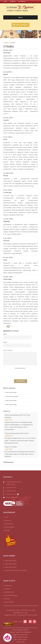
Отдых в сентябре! (11, 447)
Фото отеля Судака (20, 639)
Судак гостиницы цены (20, 635)
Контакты (22, 2)
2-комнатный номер (11, 396)
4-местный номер (11, 405)
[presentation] (21, 374)
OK (34, 622)
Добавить (21, 381)
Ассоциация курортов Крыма (27, 615)
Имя (5, 334)
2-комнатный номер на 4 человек (16, 571)
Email (5, 342)
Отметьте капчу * (20, 368)
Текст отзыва (8, 350)
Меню (14, 17)
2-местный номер (11, 392)
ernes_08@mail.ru (12, 497)
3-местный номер (11, 400)
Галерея (13, 2)
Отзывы (7, 530)
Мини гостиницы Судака (21, 630)
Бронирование (10, 527)
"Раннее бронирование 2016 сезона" (17, 433)
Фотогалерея (9, 524)
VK (30, 622)
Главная (6, 43)
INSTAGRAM (25, 622)
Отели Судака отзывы (20, 637)
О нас (5, 2)
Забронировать (22, 25)
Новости (7, 411)
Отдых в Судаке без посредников (20, 632)
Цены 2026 (8, 521)
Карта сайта (20, 642)
